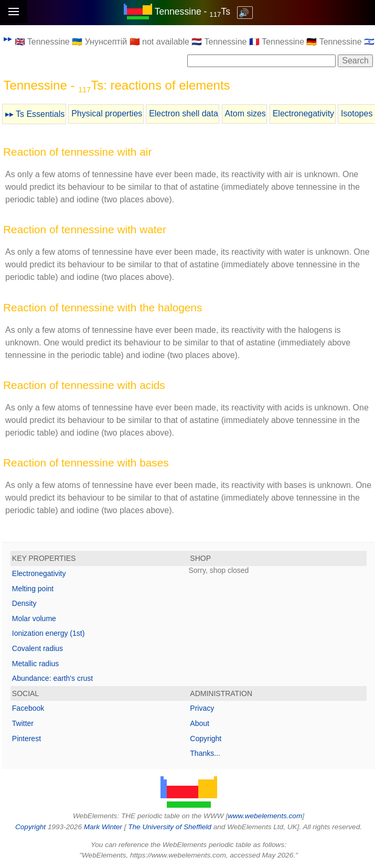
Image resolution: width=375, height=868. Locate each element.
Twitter (23, 723)
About (200, 723)
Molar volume (34, 619)
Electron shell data (184, 113)
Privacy (202, 708)
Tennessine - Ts (192, 12)
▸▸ (8, 39)
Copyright (206, 739)
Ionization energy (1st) (49, 633)
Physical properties (107, 113)
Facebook (28, 708)
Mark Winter (103, 827)
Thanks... (205, 753)
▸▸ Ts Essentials (35, 114)
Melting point (33, 589)
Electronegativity (303, 113)
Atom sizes (245, 113)
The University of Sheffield (170, 827)
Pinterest (26, 739)
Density (24, 603)
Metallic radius (35, 664)
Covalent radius (37, 648)
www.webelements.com (265, 816)
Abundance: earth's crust (52, 678)
